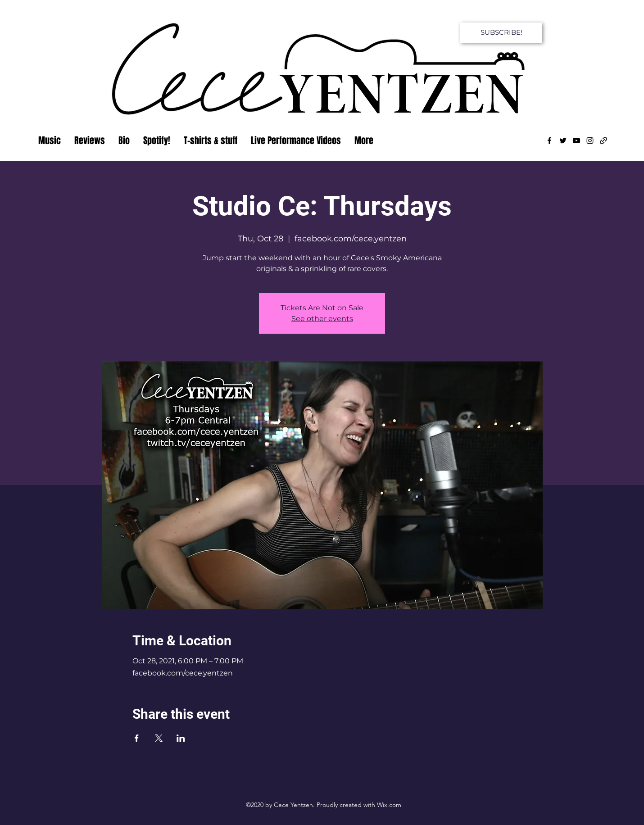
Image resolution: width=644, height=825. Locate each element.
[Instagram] (590, 141)
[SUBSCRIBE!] (501, 33)
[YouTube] (576, 141)
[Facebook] (549, 141)
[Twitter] (563, 141)
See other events (322, 319)
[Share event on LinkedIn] (181, 738)
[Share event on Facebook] (137, 738)
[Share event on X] (159, 738)
